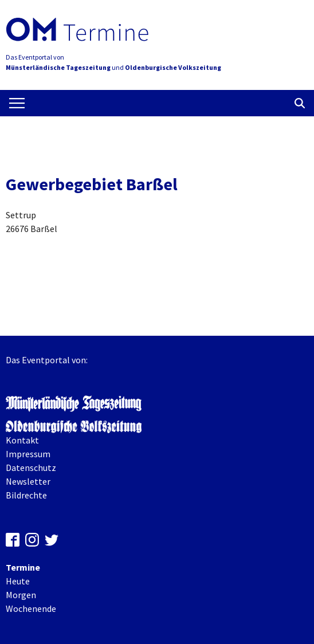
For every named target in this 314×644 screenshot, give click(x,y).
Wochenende (31, 608)
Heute (18, 581)
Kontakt (22, 440)
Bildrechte (26, 495)
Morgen (21, 595)
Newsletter (28, 481)
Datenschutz (31, 468)
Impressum (28, 454)
